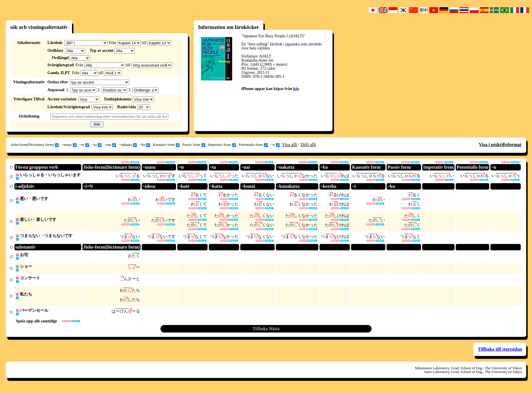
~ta (97, 145)
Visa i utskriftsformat (500, 145)
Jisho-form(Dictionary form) (35, 145)
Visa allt (290, 145)
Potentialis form (253, 145)
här (296, 89)
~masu (69, 145)
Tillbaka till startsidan (500, 353)
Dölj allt (308, 145)
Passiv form (194, 145)
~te (84, 145)
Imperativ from (222, 145)
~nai (110, 145)
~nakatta (128, 145)
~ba (145, 145)
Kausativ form (166, 145)
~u (275, 145)
